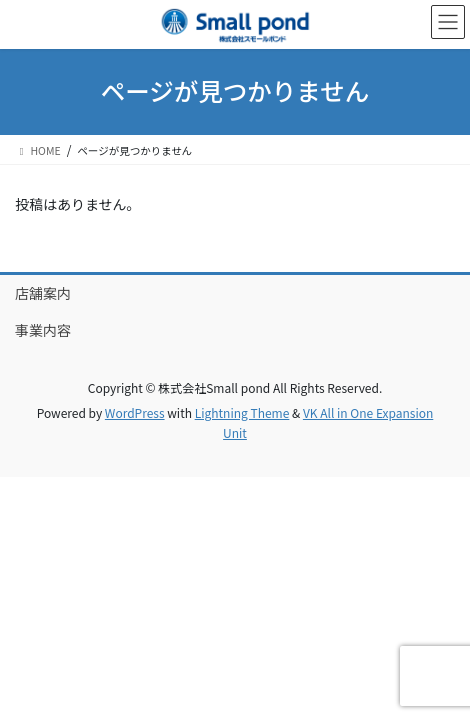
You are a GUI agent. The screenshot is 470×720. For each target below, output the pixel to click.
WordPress (135, 412)
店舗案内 (43, 293)
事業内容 (43, 330)
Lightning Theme (242, 412)
